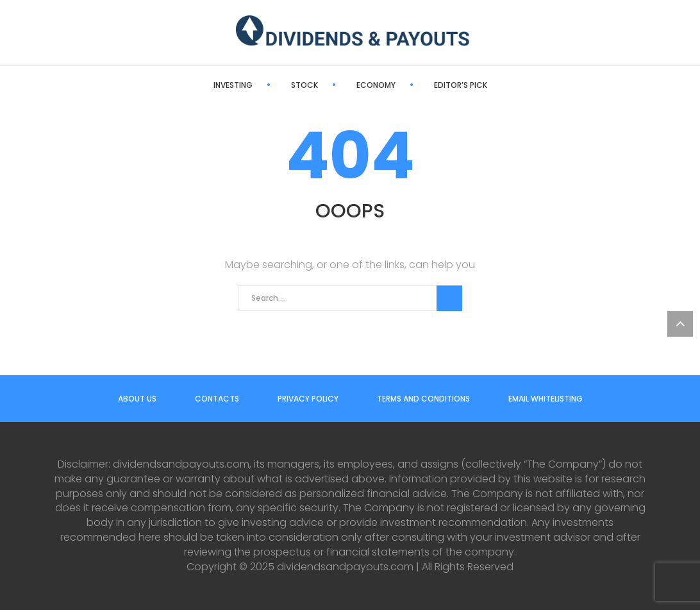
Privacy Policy (308, 399)
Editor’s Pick (461, 85)
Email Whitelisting (546, 399)
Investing (233, 85)
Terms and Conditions (423, 399)
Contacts (217, 399)
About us (137, 399)
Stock (304, 85)
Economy (376, 85)
